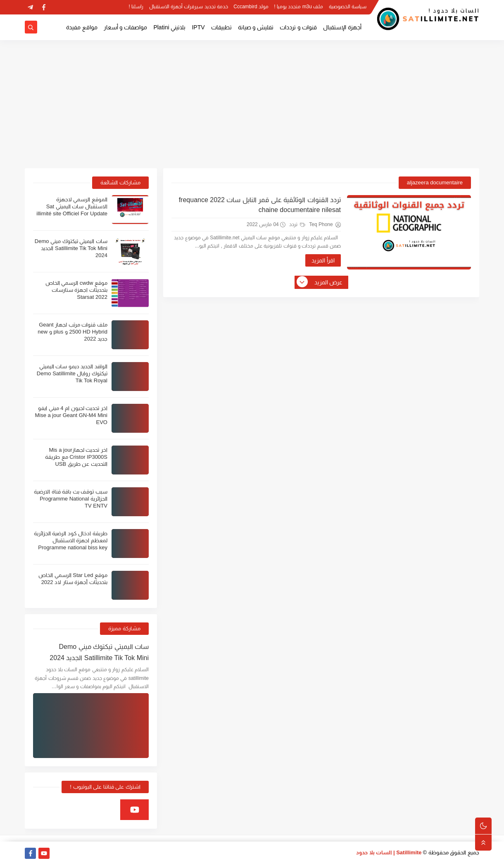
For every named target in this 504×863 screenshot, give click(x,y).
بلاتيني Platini (169, 27)
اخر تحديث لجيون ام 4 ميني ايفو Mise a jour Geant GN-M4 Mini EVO (71, 415)
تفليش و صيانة (256, 27)
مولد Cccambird (251, 7)
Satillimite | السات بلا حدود (389, 852)
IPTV (198, 27)
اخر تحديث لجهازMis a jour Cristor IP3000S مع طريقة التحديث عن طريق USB (76, 457)
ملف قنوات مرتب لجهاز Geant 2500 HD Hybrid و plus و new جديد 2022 (73, 332)
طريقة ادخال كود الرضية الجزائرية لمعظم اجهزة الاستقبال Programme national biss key (71, 540)
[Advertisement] (252, 104)
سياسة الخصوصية (348, 7)
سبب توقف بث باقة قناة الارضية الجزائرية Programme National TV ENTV (71, 499)
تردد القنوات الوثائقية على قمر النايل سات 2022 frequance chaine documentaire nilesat (260, 205)
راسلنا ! (136, 7)
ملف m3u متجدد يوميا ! (298, 7)
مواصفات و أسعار (126, 27)
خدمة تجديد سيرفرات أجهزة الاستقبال (189, 7)
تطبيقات (221, 27)
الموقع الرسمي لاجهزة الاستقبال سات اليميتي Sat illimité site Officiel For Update (72, 206)
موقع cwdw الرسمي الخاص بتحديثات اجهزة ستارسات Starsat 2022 (76, 290)
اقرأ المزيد (323, 260)
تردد (297, 224)
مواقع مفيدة (82, 27)
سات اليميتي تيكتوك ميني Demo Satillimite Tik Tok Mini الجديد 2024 (71, 248)
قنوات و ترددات (298, 27)
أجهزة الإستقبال (342, 27)
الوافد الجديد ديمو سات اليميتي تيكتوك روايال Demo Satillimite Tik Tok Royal (72, 373)
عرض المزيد (320, 282)
